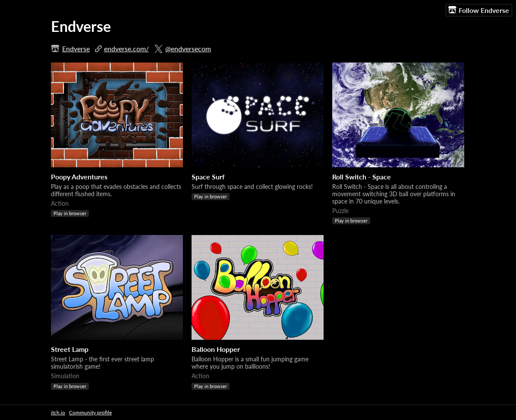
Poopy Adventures (79, 177)
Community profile (90, 412)
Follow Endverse (479, 10)
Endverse (76, 49)
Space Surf (208, 177)
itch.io (58, 412)
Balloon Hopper (216, 349)
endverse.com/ (126, 49)
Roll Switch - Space (362, 177)
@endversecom (188, 49)
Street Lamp (70, 349)
